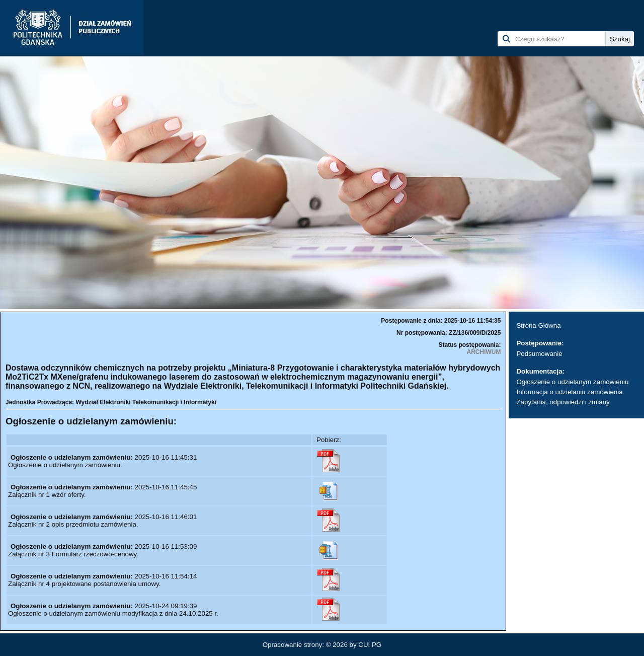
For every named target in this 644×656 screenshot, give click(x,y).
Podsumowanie (539, 354)
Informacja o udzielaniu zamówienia (569, 392)
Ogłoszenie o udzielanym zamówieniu (572, 382)
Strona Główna (538, 325)
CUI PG (370, 645)
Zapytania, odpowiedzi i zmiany (563, 402)
